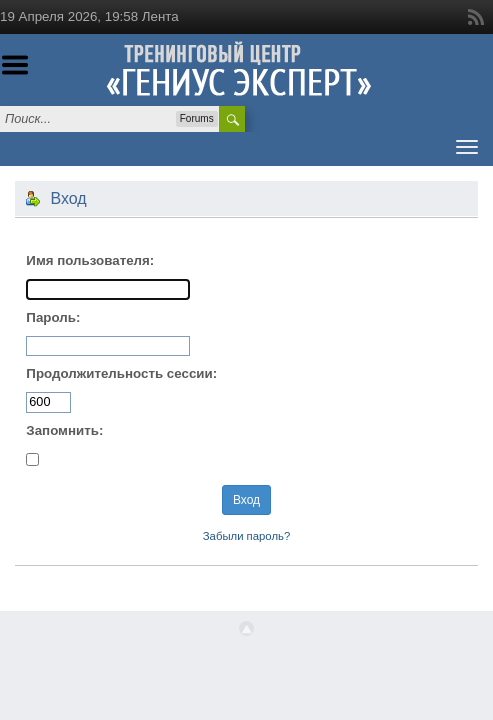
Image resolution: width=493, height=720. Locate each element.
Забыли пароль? (246, 536)
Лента (160, 16)
